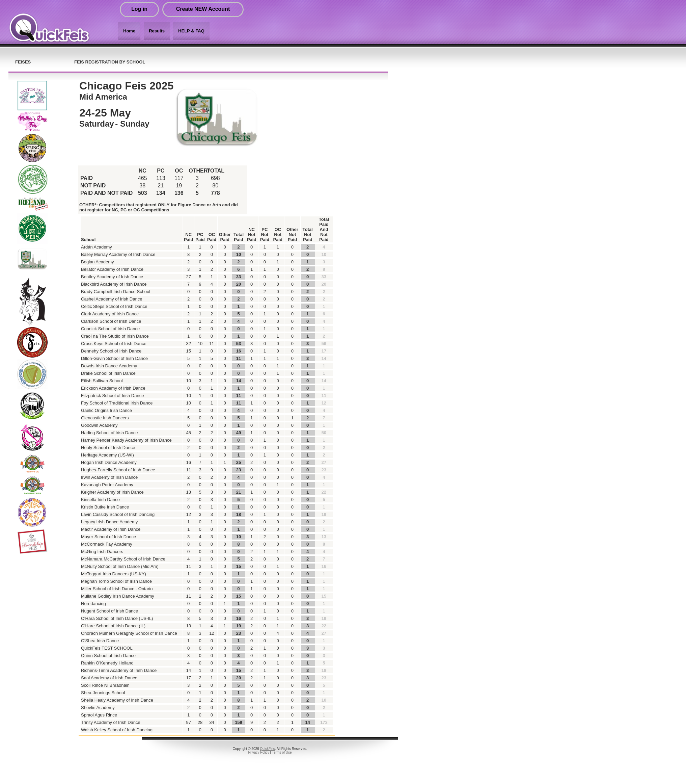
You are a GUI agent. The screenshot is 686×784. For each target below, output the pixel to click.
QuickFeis (267, 749)
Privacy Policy (258, 752)
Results (157, 31)
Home (129, 31)
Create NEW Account (203, 9)
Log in (139, 9)
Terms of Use (282, 752)
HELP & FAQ (191, 31)
